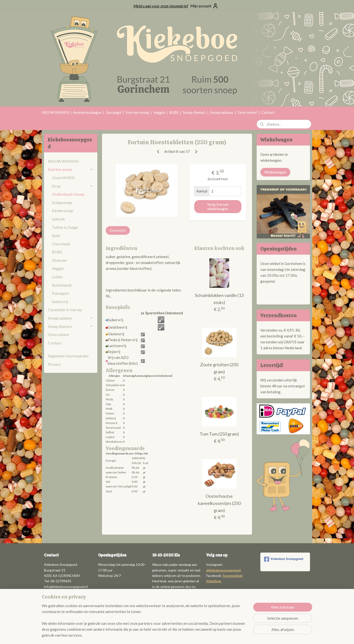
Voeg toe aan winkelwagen (218, 206)
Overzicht (118, 230)
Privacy (54, 364)
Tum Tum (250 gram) (219, 434)
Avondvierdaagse (87, 112)
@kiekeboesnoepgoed (223, 570)
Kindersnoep (63, 211)
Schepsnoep (62, 202)
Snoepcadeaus (222, 112)
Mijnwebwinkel (230, 635)
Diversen (59, 260)
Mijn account (204, 6)
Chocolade (61, 244)
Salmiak (59, 219)
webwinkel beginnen (190, 635)
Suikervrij (60, 301)
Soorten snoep (137, 112)
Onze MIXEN (63, 178)
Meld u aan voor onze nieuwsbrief (161, 6)
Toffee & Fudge (65, 227)
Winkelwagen (275, 172)
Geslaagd (113, 112)
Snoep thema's (194, 112)
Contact (268, 112)
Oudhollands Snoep (68, 194)
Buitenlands (62, 285)
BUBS (174, 112)
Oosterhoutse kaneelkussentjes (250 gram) (219, 503)
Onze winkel (247, 112)
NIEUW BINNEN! (64, 161)
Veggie (159, 112)
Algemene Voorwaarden (68, 356)
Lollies (57, 277)
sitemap (164, 635)
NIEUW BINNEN (55, 112)
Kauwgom (60, 293)
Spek (56, 235)
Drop (73, 186)
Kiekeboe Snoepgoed (284, 559)
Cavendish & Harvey (65, 310)
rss (173, 635)
